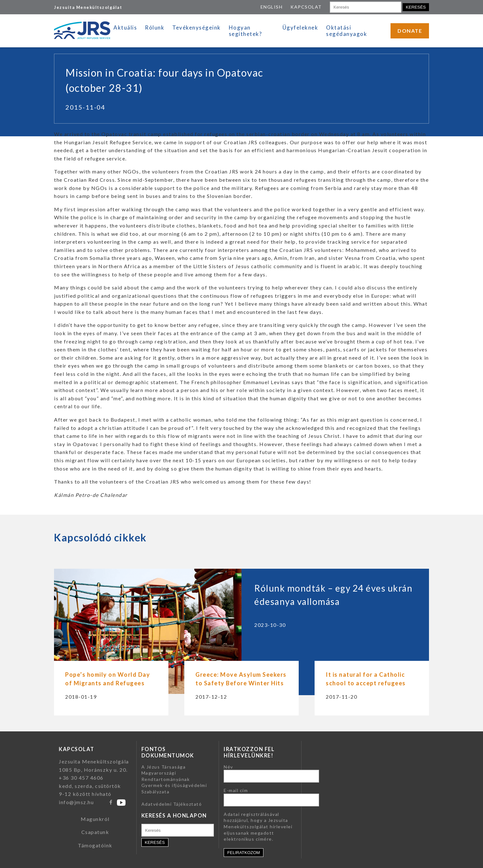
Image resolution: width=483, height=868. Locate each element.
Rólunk (155, 27)
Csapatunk (95, 832)
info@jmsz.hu (76, 802)
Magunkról (95, 819)
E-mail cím (236, 790)
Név (228, 767)
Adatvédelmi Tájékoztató (172, 804)
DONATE (410, 31)
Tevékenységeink (197, 27)
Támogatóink (95, 845)
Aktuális (125, 27)
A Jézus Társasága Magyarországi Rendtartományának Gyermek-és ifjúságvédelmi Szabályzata (174, 779)
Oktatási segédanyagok (347, 31)
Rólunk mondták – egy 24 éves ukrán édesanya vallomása (333, 595)
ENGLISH (272, 7)
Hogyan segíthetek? (245, 31)
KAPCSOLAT (306, 7)
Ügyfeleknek (300, 27)
